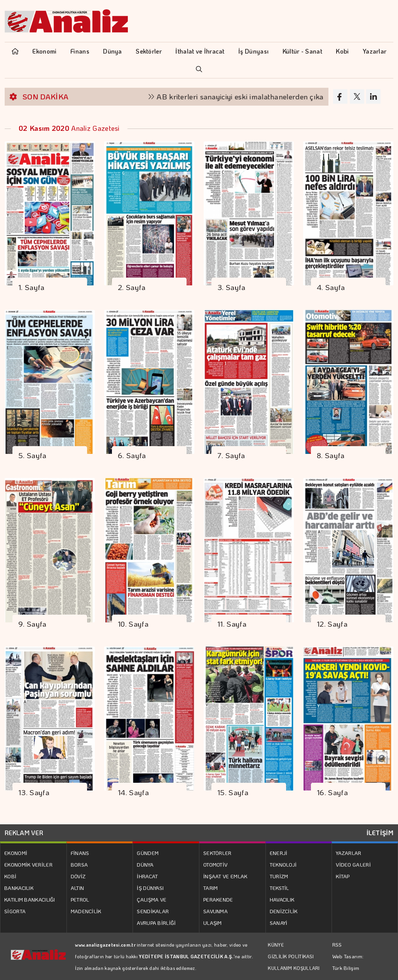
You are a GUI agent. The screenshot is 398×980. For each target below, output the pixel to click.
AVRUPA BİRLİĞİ (156, 923)
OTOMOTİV (215, 864)
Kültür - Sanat (302, 51)
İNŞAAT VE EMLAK (225, 876)
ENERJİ (279, 853)
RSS (337, 944)
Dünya (113, 51)
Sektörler (149, 51)
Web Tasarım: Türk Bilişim (348, 962)
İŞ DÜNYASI (150, 888)
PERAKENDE (218, 899)
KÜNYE (276, 945)
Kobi (342, 51)
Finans (80, 51)
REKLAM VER (24, 833)
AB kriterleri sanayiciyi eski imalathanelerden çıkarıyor (255, 96)
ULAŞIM (213, 923)
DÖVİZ (78, 876)
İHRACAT (147, 876)
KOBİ (10, 876)
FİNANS (80, 853)
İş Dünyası (253, 51)
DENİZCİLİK (284, 911)
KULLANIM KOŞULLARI (294, 968)
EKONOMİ (16, 853)
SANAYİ (279, 923)
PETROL (80, 899)
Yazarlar (374, 51)
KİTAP (343, 876)
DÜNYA (145, 864)
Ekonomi (44, 51)
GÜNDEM (148, 853)
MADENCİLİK (86, 911)
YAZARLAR (348, 853)
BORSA (79, 864)
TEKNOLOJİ (283, 864)
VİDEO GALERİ (353, 864)
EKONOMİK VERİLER (28, 864)
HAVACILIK (282, 899)
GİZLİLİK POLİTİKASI (291, 956)
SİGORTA (15, 911)
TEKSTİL (279, 888)
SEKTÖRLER (217, 853)
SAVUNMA (216, 911)
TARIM (211, 888)
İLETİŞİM (380, 833)
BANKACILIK (19, 888)
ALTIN (78, 888)
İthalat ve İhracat (200, 51)
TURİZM (279, 876)
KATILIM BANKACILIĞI (30, 899)
